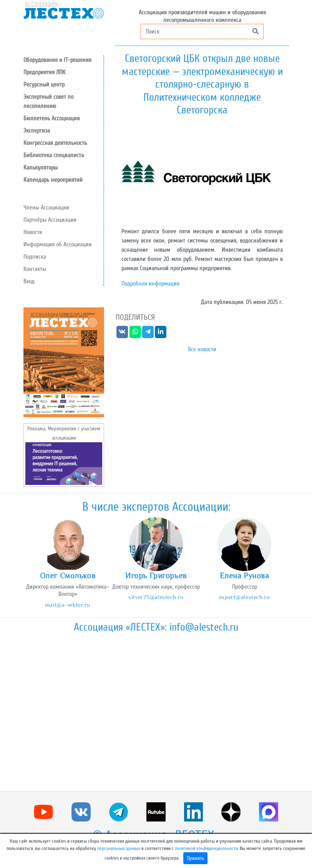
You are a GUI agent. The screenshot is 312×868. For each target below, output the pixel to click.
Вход (29, 281)
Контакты (35, 269)
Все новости (202, 349)
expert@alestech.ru (244, 597)
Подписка (35, 257)
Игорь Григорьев (156, 576)
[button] (63, 85)
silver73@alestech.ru (156, 597)
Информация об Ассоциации (58, 244)
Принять (195, 858)
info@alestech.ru (204, 627)
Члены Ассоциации (46, 207)
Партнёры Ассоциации (50, 220)
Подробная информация (150, 284)
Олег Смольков (68, 576)
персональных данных (119, 848)
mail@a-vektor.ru (68, 605)
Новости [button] (33, 232)
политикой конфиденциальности (206, 848)
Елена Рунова (245, 576)
